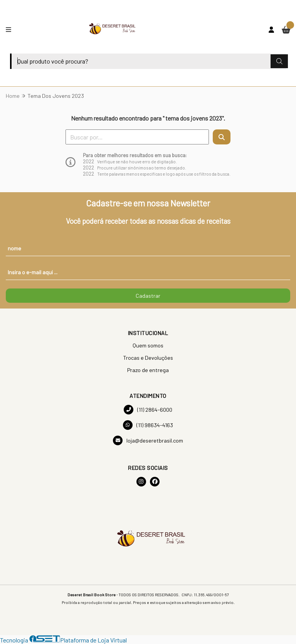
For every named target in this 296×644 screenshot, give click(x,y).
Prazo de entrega (148, 370)
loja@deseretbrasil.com (148, 440)
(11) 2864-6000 (148, 410)
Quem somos (148, 345)
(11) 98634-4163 (148, 425)
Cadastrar (148, 296)
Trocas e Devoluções (148, 358)
